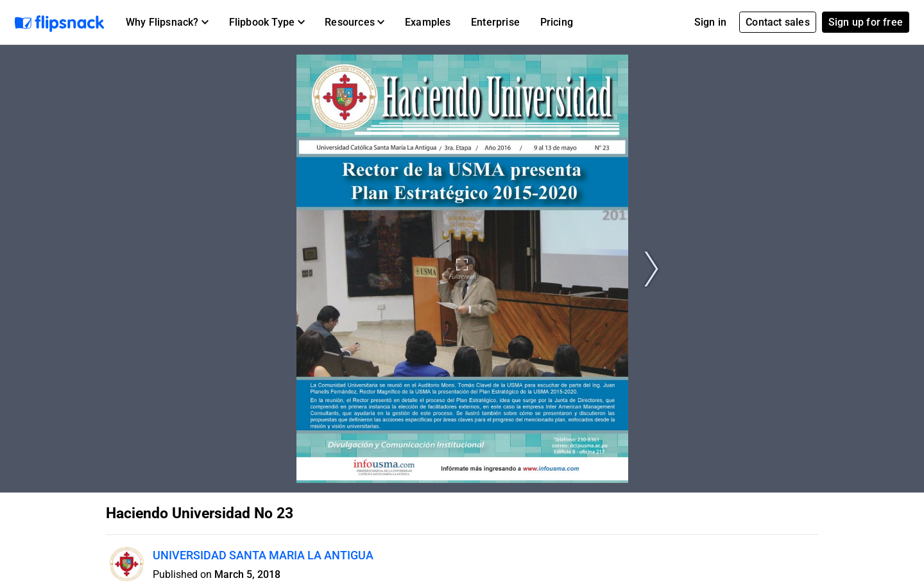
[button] (167, 22)
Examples (428, 22)
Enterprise (495, 22)
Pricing (557, 22)
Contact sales (778, 22)
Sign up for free (866, 22)
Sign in (710, 22)
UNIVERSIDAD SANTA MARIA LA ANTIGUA (263, 555)
